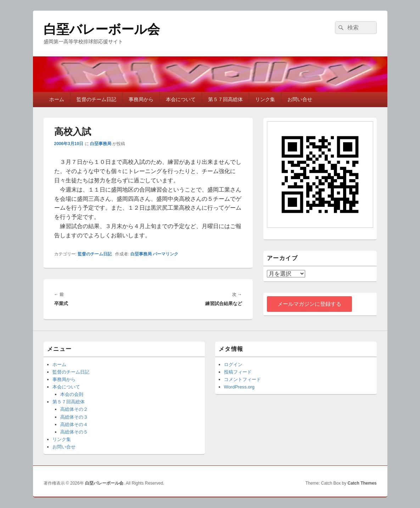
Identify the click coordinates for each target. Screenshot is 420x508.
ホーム (57, 99)
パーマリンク (166, 254)
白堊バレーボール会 (102, 29)
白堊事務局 (101, 144)
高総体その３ (74, 417)
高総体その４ (74, 424)
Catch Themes (362, 483)
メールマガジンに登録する (309, 304)
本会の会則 (72, 394)
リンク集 (265, 99)
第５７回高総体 (225, 99)
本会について (181, 99)
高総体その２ (74, 409)
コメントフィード (242, 379)
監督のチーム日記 (96, 99)
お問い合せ (300, 99)
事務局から (141, 99)
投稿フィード (238, 372)
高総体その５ (74, 432)
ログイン (233, 365)
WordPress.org (239, 387)
